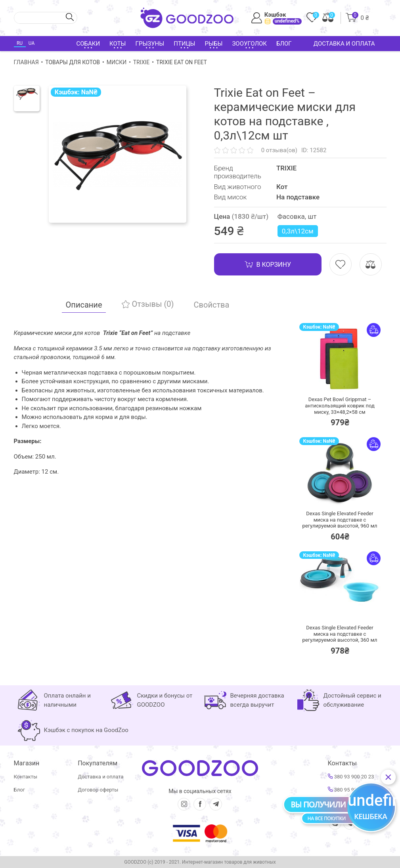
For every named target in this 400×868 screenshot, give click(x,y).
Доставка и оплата (344, 44)
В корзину (268, 264)
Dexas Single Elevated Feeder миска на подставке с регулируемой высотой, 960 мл (340, 520)
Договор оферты (98, 790)
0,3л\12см (298, 231)
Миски (117, 62)
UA (32, 43)
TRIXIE (141, 62)
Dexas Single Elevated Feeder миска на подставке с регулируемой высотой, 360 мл (340, 634)
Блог (284, 44)
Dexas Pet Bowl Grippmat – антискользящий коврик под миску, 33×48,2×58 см (340, 405)
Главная (26, 62)
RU (20, 43)
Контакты (26, 777)
